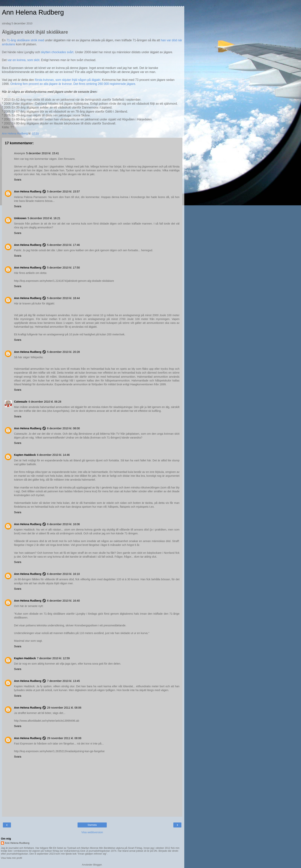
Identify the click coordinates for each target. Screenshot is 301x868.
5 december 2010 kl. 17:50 (63, 268)
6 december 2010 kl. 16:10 (63, 574)
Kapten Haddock (25, 455)
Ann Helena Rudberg (33, 12)
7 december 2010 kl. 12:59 (53, 658)
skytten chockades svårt (57, 52)
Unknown (20, 218)
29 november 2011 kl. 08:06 (64, 708)
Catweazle (21, 402)
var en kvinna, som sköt (23, 60)
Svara (18, 180)
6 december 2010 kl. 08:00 (63, 428)
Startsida (92, 825)
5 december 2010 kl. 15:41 (43, 153)
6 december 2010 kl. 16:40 (63, 601)
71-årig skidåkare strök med (25, 40)
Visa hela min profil (12, 858)
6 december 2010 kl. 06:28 (45, 402)
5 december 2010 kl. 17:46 (63, 245)
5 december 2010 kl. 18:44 (63, 298)
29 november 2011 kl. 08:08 (64, 738)
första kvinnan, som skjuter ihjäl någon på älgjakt (67, 80)
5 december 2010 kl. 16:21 (44, 218)
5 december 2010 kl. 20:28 (63, 352)
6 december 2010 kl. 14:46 (53, 455)
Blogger (98, 865)
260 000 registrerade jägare (117, 84)
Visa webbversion (92, 832)
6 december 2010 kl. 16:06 (63, 524)
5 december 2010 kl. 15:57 (63, 192)
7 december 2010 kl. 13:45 (63, 681)
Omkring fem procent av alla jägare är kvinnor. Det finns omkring (54, 84)
